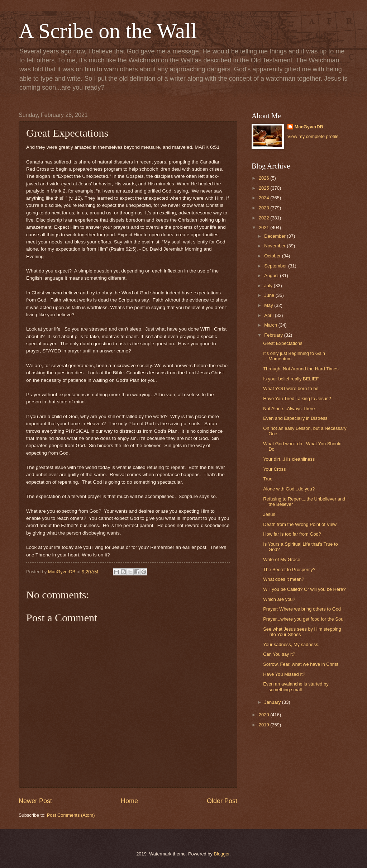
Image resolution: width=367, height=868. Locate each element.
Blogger (222, 854)
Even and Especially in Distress (295, 418)
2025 (264, 188)
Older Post (222, 801)
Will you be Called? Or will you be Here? (304, 589)
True (268, 479)
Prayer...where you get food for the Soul (304, 619)
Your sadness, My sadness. (291, 644)
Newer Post (35, 801)
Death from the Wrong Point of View (300, 524)
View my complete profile (313, 136)
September (276, 266)
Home (129, 801)
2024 (264, 198)
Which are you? (279, 599)
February (274, 335)
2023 (264, 208)
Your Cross (274, 469)
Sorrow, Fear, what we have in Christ (301, 664)
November (275, 246)
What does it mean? (284, 579)
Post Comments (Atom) (71, 815)
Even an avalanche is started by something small (296, 687)
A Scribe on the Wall (108, 31)
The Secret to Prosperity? (289, 570)
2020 (264, 715)
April (269, 315)
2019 (264, 725)
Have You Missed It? (284, 674)
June (270, 295)
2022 (264, 218)
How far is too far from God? (292, 534)
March (271, 325)
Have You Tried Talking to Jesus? (297, 399)
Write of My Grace (282, 559)
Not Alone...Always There (289, 409)
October (273, 256)
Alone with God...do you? (289, 489)
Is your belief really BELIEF (291, 379)
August (272, 276)
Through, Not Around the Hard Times (301, 369)
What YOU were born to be (291, 388)
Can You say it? (279, 654)
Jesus (269, 514)
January (273, 702)
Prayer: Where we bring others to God (302, 609)
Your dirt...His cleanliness (289, 459)
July (269, 286)
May (269, 305)
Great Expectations (283, 343)
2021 (264, 227)
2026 (264, 178)
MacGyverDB (309, 127)
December (275, 236)
